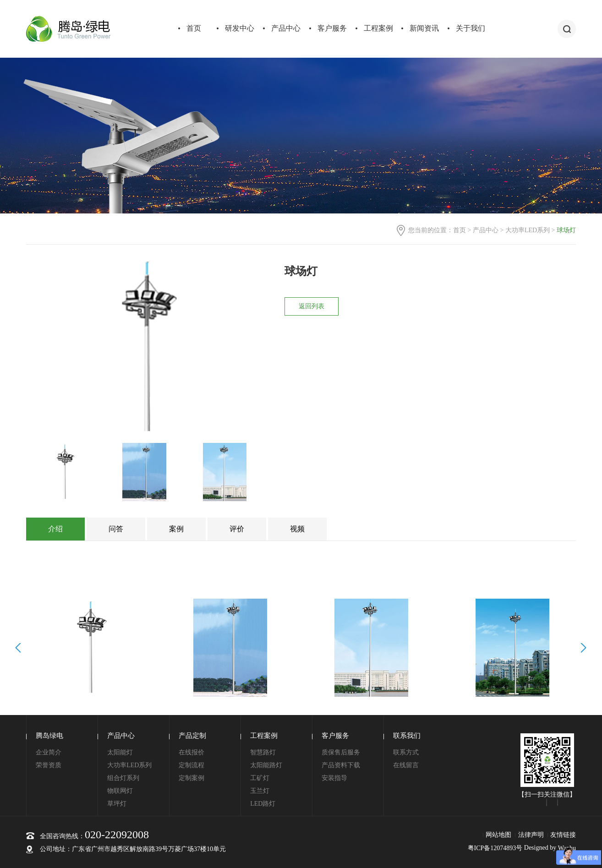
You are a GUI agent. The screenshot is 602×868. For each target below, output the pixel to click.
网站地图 (498, 835)
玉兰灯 (260, 791)
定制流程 (192, 765)
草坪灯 (117, 804)
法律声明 (531, 835)
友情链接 (563, 835)
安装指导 (334, 778)
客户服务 (332, 28)
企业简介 (49, 752)
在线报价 (192, 752)
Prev (19, 648)
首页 (194, 28)
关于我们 (471, 28)
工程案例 (378, 28)
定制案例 (192, 778)
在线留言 (406, 765)
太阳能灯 (120, 752)
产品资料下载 (341, 765)
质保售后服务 (341, 752)
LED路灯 (263, 804)
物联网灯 (120, 791)
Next (582, 648)
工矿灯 (260, 778)
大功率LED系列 (528, 230)
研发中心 (240, 28)
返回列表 (312, 306)
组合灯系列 (123, 778)
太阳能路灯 (266, 765)
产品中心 (286, 28)
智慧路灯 (263, 752)
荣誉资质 (49, 765)
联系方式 (406, 752)
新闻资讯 (424, 28)
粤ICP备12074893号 (495, 848)
